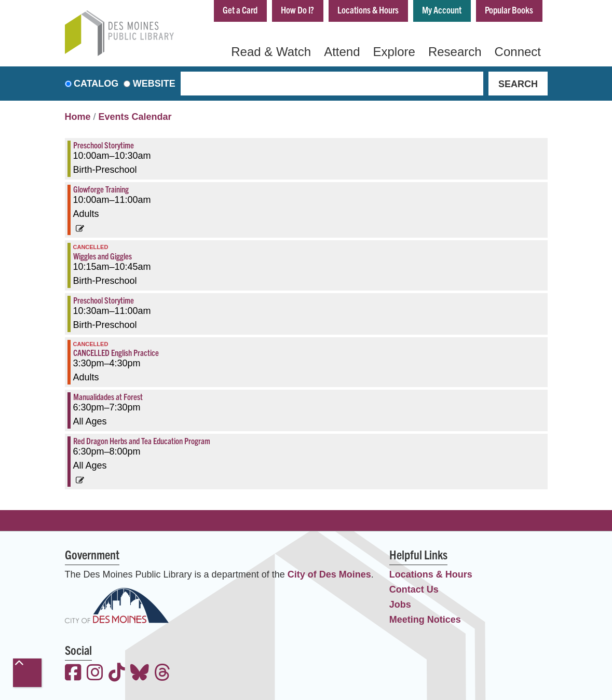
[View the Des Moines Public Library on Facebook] (73, 674)
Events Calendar (135, 117)
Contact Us (414, 589)
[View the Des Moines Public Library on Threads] (162, 674)
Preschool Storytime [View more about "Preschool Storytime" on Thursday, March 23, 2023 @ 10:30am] (104, 300)
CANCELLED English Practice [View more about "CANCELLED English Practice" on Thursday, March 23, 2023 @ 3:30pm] (116, 352)
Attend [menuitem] (342, 52)
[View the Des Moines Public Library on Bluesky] (140, 674)
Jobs (400, 605)
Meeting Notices (425, 620)
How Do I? (297, 10)
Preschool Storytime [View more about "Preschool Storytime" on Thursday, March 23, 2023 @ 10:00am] (104, 145)
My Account (442, 10)
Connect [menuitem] (518, 52)
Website (154, 84)
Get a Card (240, 10)
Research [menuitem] (455, 52)
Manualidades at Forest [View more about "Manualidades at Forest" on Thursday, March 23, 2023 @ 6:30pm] (108, 396)
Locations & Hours (368, 10)
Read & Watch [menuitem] (271, 52)
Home (78, 117)
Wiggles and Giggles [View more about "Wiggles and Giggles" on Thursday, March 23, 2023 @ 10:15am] (103, 256)
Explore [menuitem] (394, 52)
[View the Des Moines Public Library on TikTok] (117, 674)
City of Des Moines (329, 574)
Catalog (96, 84)
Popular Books (509, 10)
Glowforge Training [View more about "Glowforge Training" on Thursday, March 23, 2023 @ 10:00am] (101, 189)
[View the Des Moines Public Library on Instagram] (95, 674)
